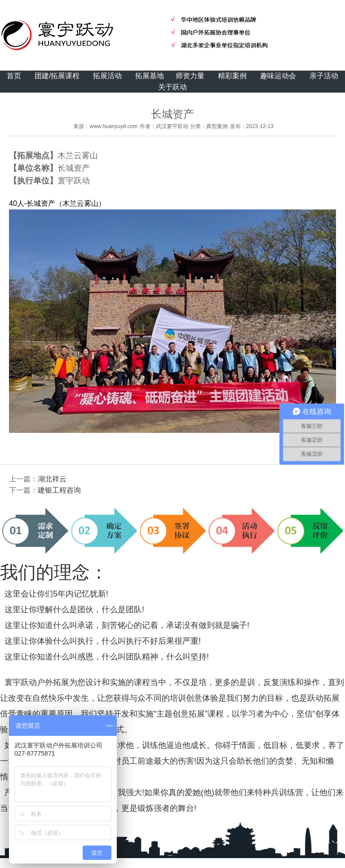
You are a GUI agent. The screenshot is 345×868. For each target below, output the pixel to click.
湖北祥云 (52, 479)
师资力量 (190, 76)
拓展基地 (150, 76)
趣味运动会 (278, 76)
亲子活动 (324, 76)
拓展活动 (107, 76)
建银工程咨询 (59, 490)
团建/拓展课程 (57, 76)
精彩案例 (232, 76)
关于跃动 (172, 87)
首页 (14, 76)
